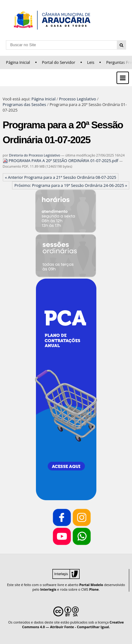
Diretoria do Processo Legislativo (35, 155)
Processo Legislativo (77, 99)
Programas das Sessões (24, 104)
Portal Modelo (91, 585)
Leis (91, 62)
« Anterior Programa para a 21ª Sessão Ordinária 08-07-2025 (61, 177)
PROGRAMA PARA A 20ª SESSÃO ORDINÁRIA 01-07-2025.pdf (61, 161)
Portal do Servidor (59, 62)
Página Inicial (18, 62)
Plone (94, 589)
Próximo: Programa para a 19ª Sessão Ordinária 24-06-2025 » (71, 185)
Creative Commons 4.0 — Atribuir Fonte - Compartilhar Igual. (73, 624)
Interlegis (48, 589)
